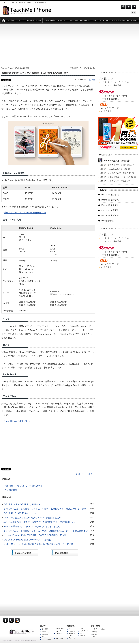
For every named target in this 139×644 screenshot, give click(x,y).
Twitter (129, 7)
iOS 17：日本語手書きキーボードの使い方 (118, 177)
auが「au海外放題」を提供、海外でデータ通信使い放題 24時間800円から (40, 522)
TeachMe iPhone (7, 68)
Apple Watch (60, 638)
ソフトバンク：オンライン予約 (115, 82)
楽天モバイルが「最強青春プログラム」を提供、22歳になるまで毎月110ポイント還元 (45, 509)
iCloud (44, 637)
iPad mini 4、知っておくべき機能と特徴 (23, 486)
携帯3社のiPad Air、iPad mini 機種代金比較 (25, 213)
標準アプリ (45, 632)
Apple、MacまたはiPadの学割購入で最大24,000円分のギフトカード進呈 (38, 544)
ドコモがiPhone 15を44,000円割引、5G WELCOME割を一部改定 (35, 535)
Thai (94, 637)
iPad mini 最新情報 (22, 68)
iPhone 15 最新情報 (110, 200)
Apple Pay (59, 631)
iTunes (58, 636)
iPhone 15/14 (60, 629)
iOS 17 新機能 (46, 639)
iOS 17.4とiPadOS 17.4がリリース (20, 513)
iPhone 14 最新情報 (110, 205)
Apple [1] (8, 421)
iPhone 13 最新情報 (110, 210)
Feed (134, 7)
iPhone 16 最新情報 (110, 195)
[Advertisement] (69, 45)
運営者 (95, 632)
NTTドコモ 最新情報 (110, 99)
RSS (17, 620)
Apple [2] (18, 421)
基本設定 (45, 629)
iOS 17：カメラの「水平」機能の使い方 (117, 173)
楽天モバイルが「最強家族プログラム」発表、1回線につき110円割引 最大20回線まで (46, 531)
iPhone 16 (72, 629)
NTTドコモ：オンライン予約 (114, 96)
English (95, 634)
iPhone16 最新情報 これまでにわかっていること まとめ (32, 526)
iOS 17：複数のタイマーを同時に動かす (117, 165)
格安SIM (82, 636)
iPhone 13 (72, 636)
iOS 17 (82, 633)
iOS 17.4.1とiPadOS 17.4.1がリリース (22, 504)
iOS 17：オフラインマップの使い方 (115, 181)
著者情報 (92, 80)
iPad (81, 629)
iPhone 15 (72, 631)
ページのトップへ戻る (82, 474)
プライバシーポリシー (100, 629)
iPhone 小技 (60, 633)
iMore (27, 421)
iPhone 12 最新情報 (110, 215)
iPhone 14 (72, 633)
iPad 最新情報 (11, 490)
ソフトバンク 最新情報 (111, 85)
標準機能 (45, 634)
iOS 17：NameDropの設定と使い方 (115, 169)
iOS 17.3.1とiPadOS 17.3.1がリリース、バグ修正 (27, 540)
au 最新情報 (106, 111)
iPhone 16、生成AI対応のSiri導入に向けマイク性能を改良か (32, 518)
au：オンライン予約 (110, 108)
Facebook (123, 7)
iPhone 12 (72, 638)
